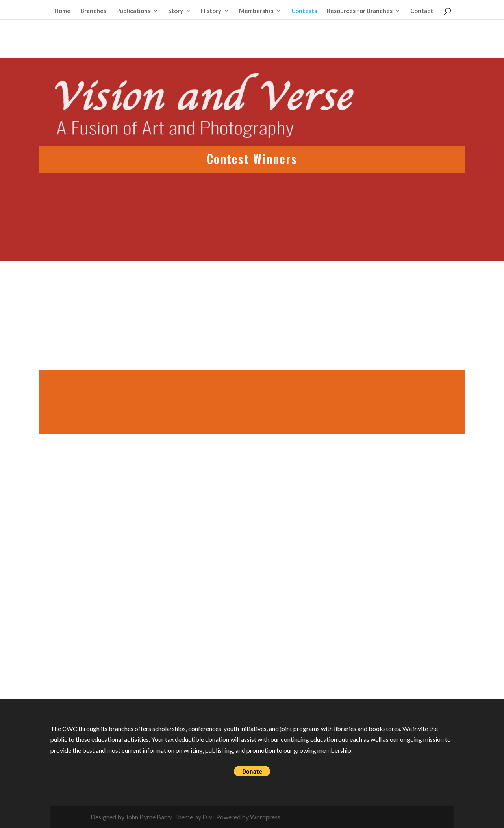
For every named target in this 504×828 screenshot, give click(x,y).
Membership (256, 11)
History (211, 11)
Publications (133, 11)
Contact (422, 11)
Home (62, 11)
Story (176, 11)
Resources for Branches (360, 11)
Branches (93, 11)
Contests (304, 11)
